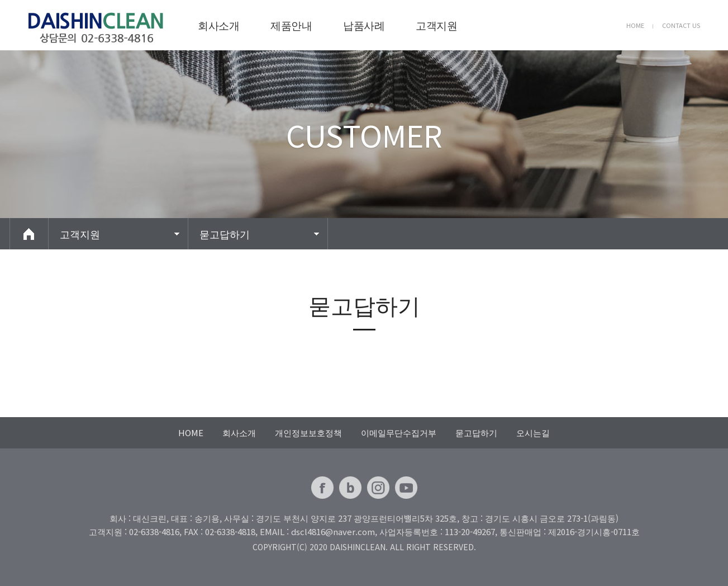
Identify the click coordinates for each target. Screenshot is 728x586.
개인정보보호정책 (308, 433)
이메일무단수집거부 (399, 433)
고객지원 (436, 25)
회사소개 (218, 25)
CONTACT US (681, 25)
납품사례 (364, 25)
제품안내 (291, 25)
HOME (635, 25)
